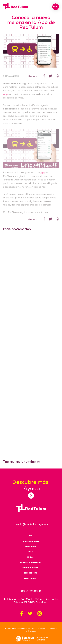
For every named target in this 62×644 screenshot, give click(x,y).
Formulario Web (30, 568)
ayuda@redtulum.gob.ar (31, 524)
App (5, 96)
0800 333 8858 (30, 573)
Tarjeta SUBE (30, 578)
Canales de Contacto (30, 562)
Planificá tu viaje (30, 541)
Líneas (30, 557)
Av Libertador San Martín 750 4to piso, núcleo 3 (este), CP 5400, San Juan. (31, 601)
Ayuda (30, 552)
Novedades (30, 546)
